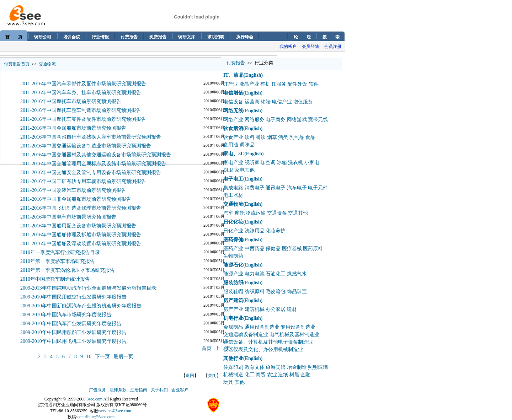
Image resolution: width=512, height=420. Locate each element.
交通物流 (47, 64)
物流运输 (256, 213)
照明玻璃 (318, 367)
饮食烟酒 (233, 128)
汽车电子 (297, 188)
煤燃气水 (297, 274)
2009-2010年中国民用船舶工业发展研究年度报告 (73, 332)
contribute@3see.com (96, 417)
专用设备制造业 (298, 327)
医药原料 (313, 249)
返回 (190, 376)
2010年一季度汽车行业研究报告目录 (60, 252)
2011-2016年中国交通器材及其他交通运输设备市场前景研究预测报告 (96, 155)
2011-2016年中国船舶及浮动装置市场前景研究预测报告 (81, 244)
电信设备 (233, 102)
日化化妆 (233, 222)
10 (89, 357)
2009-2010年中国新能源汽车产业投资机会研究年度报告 (81, 306)
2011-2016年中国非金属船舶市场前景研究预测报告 (76, 199)
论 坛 (302, 37)
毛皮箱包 (276, 292)
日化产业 (233, 231)
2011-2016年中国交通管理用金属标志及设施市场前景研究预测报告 (93, 164)
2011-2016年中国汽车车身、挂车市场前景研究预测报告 (81, 93)
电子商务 (276, 120)
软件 (314, 84)
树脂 (294, 375)
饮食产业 (233, 137)
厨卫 (228, 170)
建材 (292, 309)
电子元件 (318, 188)
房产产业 (233, 309)
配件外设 (297, 84)
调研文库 (187, 37)
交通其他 (298, 213)
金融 (305, 375)
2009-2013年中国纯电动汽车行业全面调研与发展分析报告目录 (88, 288)
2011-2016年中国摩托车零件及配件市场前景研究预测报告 (83, 119)
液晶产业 (249, 84)
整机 (265, 84)
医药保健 (233, 240)
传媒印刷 (233, 367)
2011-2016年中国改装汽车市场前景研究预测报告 (73, 190)
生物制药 (233, 256)
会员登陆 (310, 47)
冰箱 (282, 163)
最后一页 (123, 357)
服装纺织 (233, 283)
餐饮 (261, 137)
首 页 (14, 37)
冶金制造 (297, 367)
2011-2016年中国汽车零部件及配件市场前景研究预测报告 (83, 84)
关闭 (212, 376)
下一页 (102, 357)
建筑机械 (255, 309)
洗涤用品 (255, 231)
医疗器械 (292, 249)
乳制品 (297, 137)
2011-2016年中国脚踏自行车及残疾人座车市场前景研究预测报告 (91, 137)
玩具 (228, 382)
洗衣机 (295, 163)
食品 (310, 137)
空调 (271, 163)
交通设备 (277, 213)
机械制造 (233, 375)
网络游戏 (297, 120)
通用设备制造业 (262, 327)
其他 (240, 382)
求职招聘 (216, 37)
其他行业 (233, 358)
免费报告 (158, 37)
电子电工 (233, 179)
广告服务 (97, 390)
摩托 (240, 213)
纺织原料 (255, 292)
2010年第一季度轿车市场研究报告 (58, 261)
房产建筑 (233, 300)
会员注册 (333, 47)
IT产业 (231, 84)
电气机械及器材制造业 (294, 335)
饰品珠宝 (297, 292)
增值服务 (303, 102)
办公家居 (276, 309)
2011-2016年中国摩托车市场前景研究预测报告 (71, 101)
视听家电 (255, 163)
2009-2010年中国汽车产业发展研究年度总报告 (71, 324)
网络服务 (255, 120)
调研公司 (43, 37)
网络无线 (233, 111)
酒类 (283, 137)
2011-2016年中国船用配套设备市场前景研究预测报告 (78, 226)
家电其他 (245, 170)
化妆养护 (276, 231)
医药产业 (233, 249)
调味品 (247, 145)
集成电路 (233, 188)
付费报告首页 (17, 64)
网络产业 (233, 120)
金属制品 (233, 327)
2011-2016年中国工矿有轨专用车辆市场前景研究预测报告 (83, 181)
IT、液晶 (233, 75)
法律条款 (118, 390)
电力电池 (255, 274)
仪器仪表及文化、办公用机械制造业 (263, 349)
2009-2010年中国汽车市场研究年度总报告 (66, 315)
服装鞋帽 (233, 292)
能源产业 (233, 274)
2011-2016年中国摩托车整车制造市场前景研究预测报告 (81, 110)
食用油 (231, 145)
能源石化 (233, 265)
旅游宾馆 (276, 367)
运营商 (252, 102)
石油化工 (276, 274)
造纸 (283, 375)
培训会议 (71, 37)
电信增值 (233, 93)
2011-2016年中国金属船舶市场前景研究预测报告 (73, 128)
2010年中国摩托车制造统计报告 (55, 279)
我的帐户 (288, 47)
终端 (266, 102)
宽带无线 (318, 120)
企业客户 (180, 390)
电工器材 (233, 195)
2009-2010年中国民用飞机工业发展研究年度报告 (73, 341)
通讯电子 (276, 188)
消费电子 (255, 188)
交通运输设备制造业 (246, 335)
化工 (250, 375)
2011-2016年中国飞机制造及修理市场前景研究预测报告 (81, 208)
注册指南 (139, 390)
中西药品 (255, 249)
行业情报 (100, 37)
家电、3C (234, 154)
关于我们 (159, 390)
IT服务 (279, 84)
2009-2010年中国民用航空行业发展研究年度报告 (73, 297)
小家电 (312, 163)
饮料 (250, 137)
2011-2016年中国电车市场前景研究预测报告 (68, 217)
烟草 (272, 137)
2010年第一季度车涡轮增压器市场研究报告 (68, 270)
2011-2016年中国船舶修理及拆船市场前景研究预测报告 (81, 235)
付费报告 (129, 37)
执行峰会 (245, 37)
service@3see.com (115, 411)
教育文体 (255, 367)
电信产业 (282, 102)
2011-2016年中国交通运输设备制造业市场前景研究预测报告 (86, 146)
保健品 (273, 249)
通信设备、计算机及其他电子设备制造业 (268, 342)
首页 (207, 348)
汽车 (228, 213)
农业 (272, 375)
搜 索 (331, 37)
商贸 (261, 375)
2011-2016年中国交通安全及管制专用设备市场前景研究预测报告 (91, 173)
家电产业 (233, 163)
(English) (253, 75)
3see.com (94, 399)
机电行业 (233, 318)
